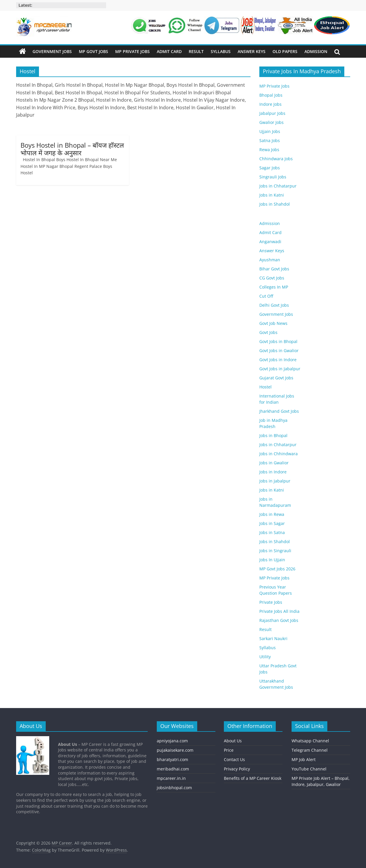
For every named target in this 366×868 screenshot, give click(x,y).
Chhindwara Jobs (276, 159)
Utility (265, 657)
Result (196, 51)
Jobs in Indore (273, 472)
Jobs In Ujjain (272, 560)
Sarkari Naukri (273, 638)
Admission (316, 51)
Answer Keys (252, 51)
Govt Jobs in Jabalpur (280, 369)
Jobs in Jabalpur (275, 481)
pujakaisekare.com (175, 750)
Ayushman (270, 260)
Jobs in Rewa (272, 514)
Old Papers (285, 51)
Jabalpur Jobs (272, 113)
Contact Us (234, 759)
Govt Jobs (268, 332)
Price (229, 750)
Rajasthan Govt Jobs (279, 620)
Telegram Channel (310, 750)
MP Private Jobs (132, 51)
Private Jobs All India (279, 611)
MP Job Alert (304, 759)
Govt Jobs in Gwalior (279, 351)
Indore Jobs (270, 104)
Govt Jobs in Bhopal (278, 341)
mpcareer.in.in (171, 778)
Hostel (265, 387)
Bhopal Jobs (271, 95)
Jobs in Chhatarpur (278, 186)
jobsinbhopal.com (174, 788)
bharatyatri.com (172, 759)
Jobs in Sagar (272, 523)
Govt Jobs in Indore (278, 360)
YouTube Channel (309, 769)
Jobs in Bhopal (273, 435)
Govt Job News (273, 323)
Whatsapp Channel (310, 741)
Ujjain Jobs (270, 131)
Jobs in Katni (272, 195)
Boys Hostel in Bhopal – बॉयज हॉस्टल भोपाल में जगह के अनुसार (72, 149)
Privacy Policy (237, 769)
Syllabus (221, 51)
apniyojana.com (172, 741)
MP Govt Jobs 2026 (277, 569)
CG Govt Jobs (272, 278)
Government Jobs (52, 51)
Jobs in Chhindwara (279, 454)
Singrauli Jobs (273, 177)
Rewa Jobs (269, 150)
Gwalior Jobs (271, 122)
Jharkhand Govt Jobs (279, 411)
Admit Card (169, 51)
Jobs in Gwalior (274, 463)
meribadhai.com (173, 769)
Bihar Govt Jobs (274, 269)
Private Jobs (271, 602)
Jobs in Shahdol (275, 204)
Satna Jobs (270, 140)
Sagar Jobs (270, 168)
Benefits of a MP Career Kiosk (253, 778)
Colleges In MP (274, 287)
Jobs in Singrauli (275, 551)
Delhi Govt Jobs (274, 305)
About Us (233, 741)
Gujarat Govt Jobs (276, 378)
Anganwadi (270, 242)
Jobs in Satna (272, 532)
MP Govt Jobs (93, 51)
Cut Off (266, 296)
